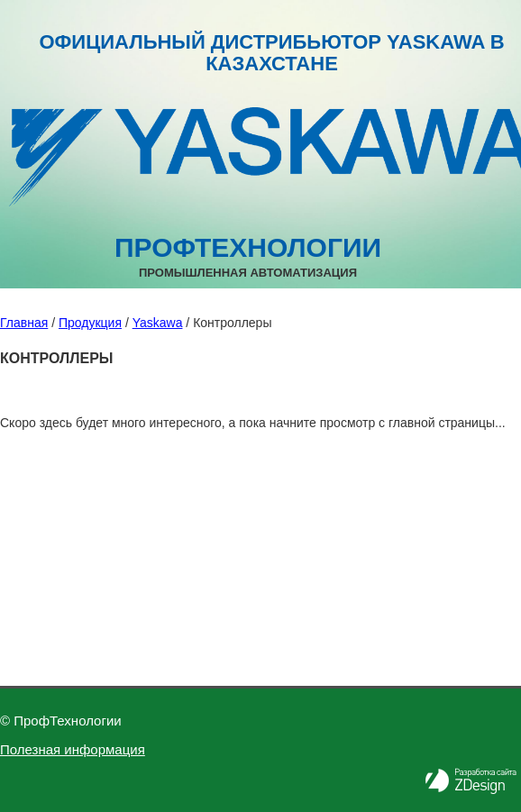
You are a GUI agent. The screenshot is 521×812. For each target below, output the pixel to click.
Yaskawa (158, 323)
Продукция (90, 323)
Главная (24, 323)
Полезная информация (73, 749)
